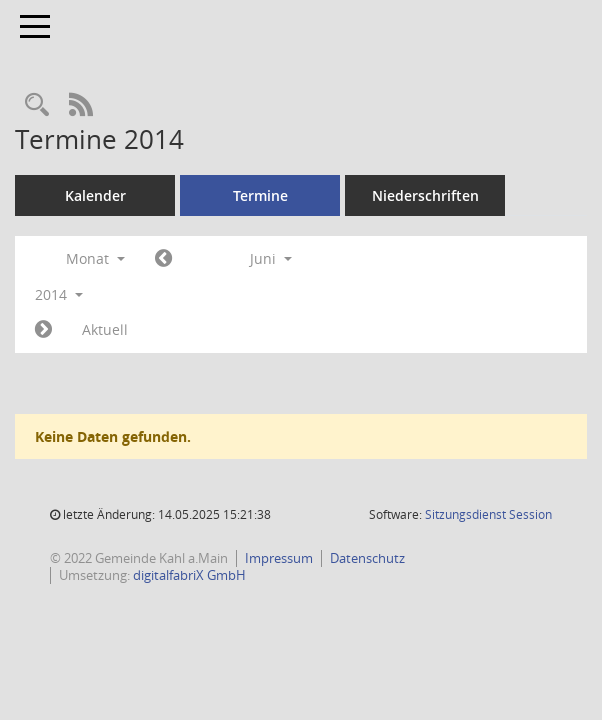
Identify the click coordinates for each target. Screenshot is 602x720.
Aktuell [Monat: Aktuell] (105, 329)
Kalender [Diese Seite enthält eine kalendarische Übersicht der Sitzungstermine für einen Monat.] (95, 195)
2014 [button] (59, 294)
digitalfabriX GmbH (189, 575)
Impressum (279, 558)
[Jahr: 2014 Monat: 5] (163, 259)
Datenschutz (367, 558)
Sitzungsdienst (488, 514)
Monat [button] (95, 258)
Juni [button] (271, 258)
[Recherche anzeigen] (37, 105)
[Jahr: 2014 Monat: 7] (43, 330)
